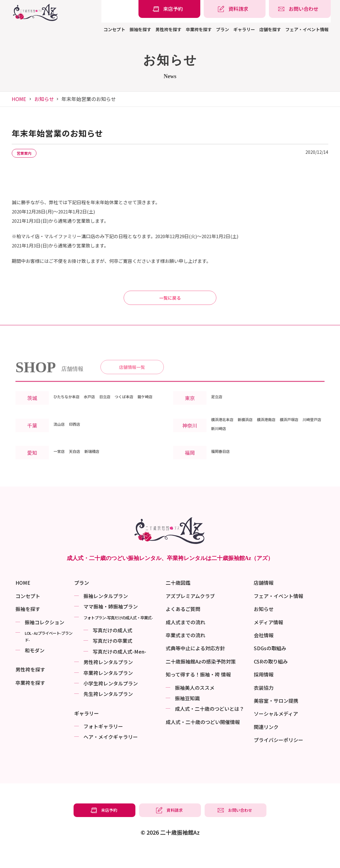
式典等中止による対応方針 (195, 665)
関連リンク (266, 744)
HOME (19, 99)
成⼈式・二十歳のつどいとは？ (210, 725)
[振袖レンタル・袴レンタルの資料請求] (235, 9)
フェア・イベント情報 (307, 29)
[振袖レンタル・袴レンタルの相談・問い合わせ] (300, 9)
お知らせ (44, 99)
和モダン (35, 667)
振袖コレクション (45, 639)
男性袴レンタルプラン (108, 679)
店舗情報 (264, 599)
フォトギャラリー (103, 743)
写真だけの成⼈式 (113, 647)
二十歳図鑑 (178, 599)
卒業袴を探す (199, 29)
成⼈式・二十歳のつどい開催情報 (203, 739)
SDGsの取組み (270, 665)
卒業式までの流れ (185, 652)
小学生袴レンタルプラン (111, 700)
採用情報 (264, 691)
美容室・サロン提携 (276, 717)
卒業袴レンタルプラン (108, 689)
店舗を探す (270, 29)
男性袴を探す (168, 29)
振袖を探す (140, 29)
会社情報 (264, 652)
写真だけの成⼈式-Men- (119, 668)
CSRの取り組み (271, 678)
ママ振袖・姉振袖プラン (111, 623)
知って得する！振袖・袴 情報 (198, 691)
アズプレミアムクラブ (190, 613)
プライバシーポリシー (278, 756)
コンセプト (114, 29)
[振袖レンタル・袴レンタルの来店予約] (169, 9)
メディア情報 (268, 639)
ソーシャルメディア (276, 730)
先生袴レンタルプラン (108, 710)
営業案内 (28, 154)
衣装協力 (264, 704)
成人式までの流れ (185, 639)
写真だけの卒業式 (113, 657)
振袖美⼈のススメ (195, 704)
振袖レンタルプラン (106, 613)
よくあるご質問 (183, 626)
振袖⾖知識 (187, 715)
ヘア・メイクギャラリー (111, 753)
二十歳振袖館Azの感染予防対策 (201, 678)
